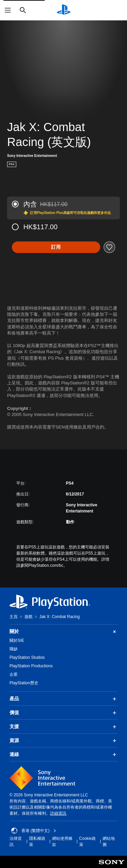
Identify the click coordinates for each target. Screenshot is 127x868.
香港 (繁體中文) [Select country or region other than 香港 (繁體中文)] (34, 831)
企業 (14, 674)
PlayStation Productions (31, 666)
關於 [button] (63, 631)
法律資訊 (16, 842)
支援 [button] (63, 727)
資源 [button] (63, 741)
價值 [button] (63, 713)
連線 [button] (63, 755)
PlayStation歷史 (24, 683)
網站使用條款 (62, 842)
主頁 (14, 617)
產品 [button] (63, 699)
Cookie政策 (88, 842)
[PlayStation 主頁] (64, 10)
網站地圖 (109, 842)
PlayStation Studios (27, 657)
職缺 (14, 649)
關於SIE (17, 640)
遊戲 (28, 617)
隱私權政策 (37, 842)
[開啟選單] (8, 10)
